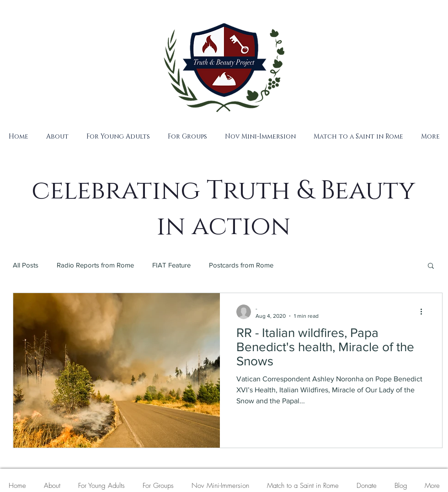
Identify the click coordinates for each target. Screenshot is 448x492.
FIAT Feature (171, 265)
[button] (57, 136)
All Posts (26, 265)
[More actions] (424, 312)
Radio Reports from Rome (95, 265)
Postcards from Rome (241, 265)
